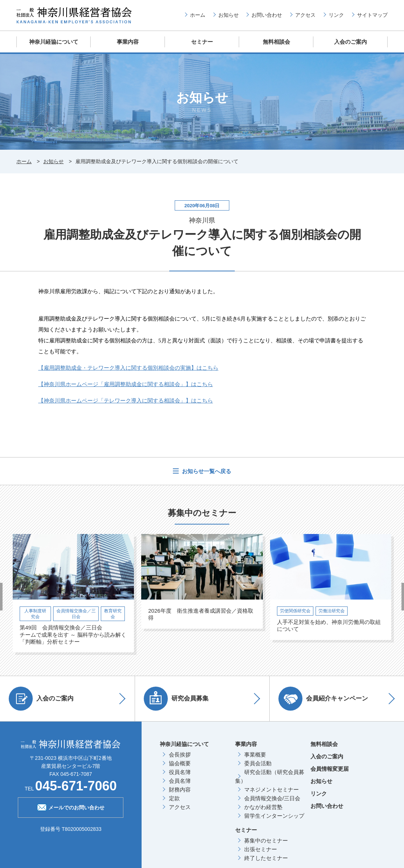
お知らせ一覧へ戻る (206, 471)
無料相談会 (276, 42)
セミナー (202, 42)
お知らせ (229, 15)
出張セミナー (261, 849)
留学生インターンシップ (274, 815)
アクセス (305, 15)
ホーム (198, 15)
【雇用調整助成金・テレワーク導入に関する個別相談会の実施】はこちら (128, 367)
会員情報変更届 (330, 768)
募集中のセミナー (266, 840)
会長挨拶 (180, 754)
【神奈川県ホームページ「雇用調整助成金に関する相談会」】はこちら (126, 384)
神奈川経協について (54, 42)
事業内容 (128, 42)
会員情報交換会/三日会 (272, 798)
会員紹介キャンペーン (324, 698)
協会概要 (180, 763)
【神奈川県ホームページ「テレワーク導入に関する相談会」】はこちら (126, 400)
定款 (174, 798)
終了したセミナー (266, 858)
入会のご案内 (350, 42)
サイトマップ (372, 15)
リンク (336, 15)
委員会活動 (258, 763)
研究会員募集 (177, 698)
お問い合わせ (267, 15)
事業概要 (255, 754)
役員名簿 (180, 772)
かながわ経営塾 (263, 807)
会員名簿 (180, 780)
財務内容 (180, 789)
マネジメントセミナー (272, 789)
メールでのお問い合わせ (71, 806)
